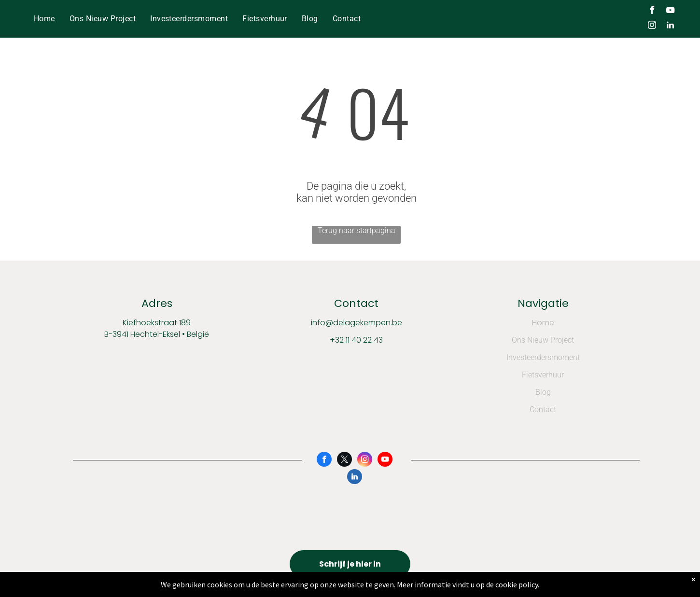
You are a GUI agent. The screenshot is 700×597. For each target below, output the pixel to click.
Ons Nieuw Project (543, 340)
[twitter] (344, 460)
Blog (543, 392)
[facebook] (652, 11)
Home (543, 323)
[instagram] (652, 26)
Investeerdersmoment (543, 357)
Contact (543, 410)
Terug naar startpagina (357, 230)
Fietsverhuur (543, 375)
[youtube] (671, 11)
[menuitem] (44, 19)
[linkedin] (671, 26)
